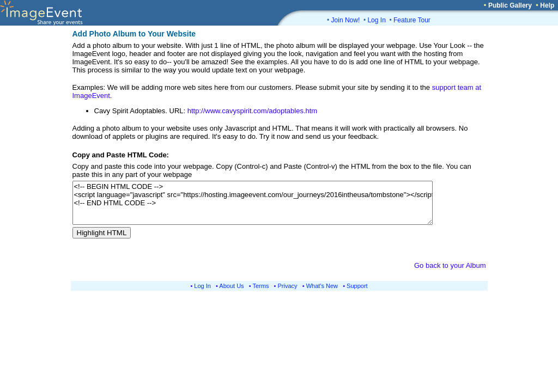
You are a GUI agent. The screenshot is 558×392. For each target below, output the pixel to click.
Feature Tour (412, 20)
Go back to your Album (450, 265)
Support (357, 286)
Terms (261, 286)
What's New (322, 286)
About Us (231, 286)
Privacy (288, 286)
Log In (376, 20)
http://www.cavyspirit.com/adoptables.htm (252, 111)
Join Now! (346, 20)
